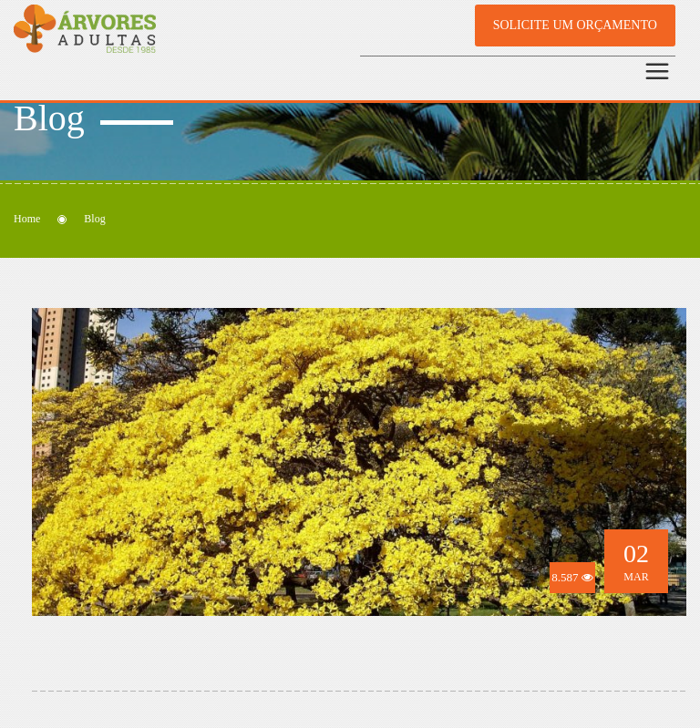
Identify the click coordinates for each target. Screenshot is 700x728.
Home (27, 219)
